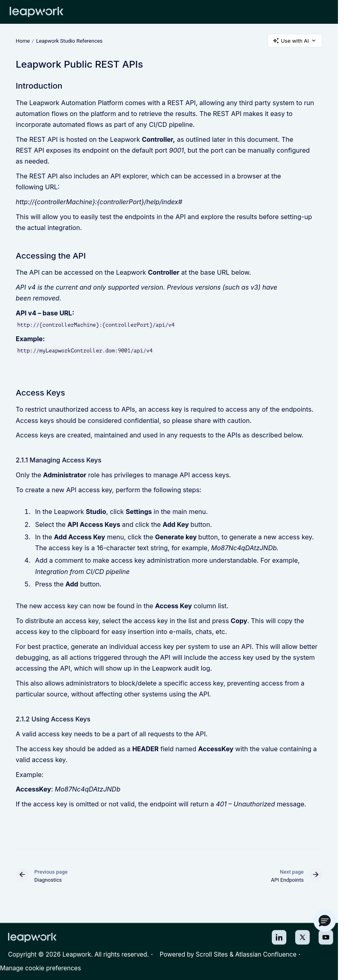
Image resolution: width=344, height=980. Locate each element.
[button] (325, 920)
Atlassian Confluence (266, 954)
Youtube (326, 937)
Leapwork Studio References (69, 40)
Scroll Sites (212, 954)
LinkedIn (279, 937)
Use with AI (295, 41)
